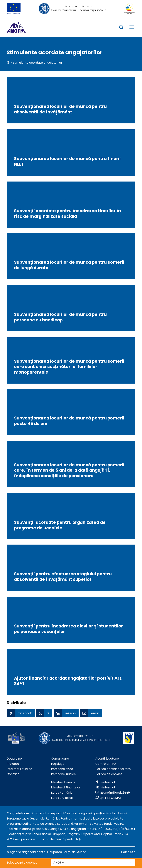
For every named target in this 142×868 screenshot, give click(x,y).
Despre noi (15, 759)
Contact (13, 774)
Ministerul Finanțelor (66, 787)
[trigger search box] (121, 28)
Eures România (62, 793)
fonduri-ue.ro (114, 824)
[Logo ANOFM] (16, 27)
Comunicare (60, 759)
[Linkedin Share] (66, 713)
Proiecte (13, 764)
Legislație (58, 764)
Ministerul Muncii (63, 782)
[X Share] (44, 713)
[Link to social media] (105, 782)
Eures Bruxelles (62, 798)
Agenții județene (107, 759)
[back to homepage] (8, 63)
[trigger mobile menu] (132, 28)
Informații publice (19, 769)
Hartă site (128, 852)
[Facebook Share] (21, 713)
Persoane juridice (63, 774)
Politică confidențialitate (113, 769)
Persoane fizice (62, 769)
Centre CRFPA (106, 764)
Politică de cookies (109, 774)
